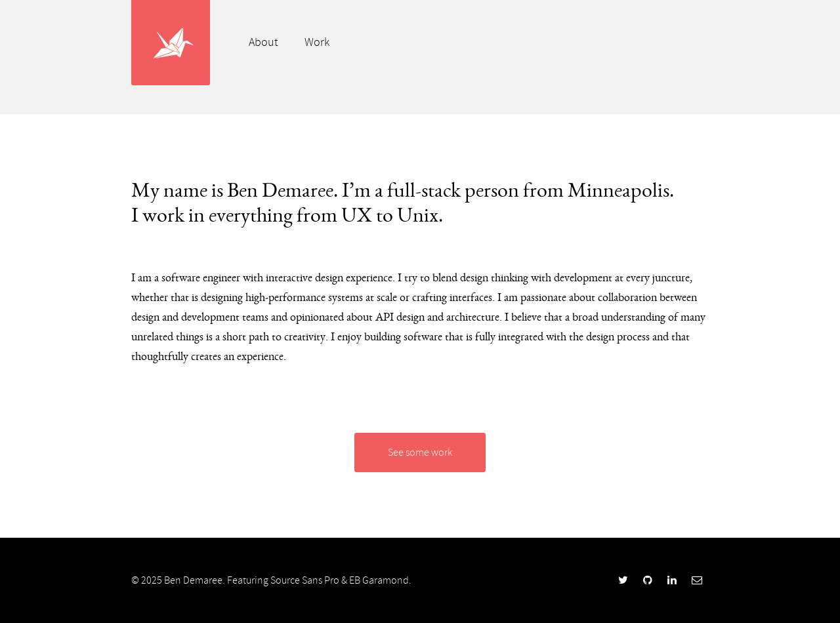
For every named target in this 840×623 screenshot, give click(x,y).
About (263, 42)
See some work (420, 452)
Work (317, 42)
